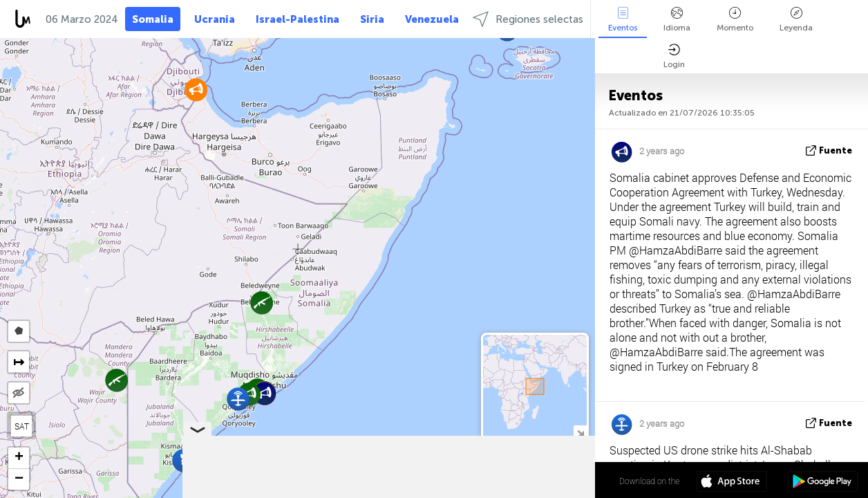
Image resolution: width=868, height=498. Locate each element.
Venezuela (432, 19)
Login (674, 56)
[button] (262, 303)
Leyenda (796, 20)
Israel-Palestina (298, 19)
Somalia (153, 19)
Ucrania (215, 19)
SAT (22, 426)
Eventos (623, 20)
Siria (372, 19)
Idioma (677, 20)
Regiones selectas (528, 19)
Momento (735, 20)
